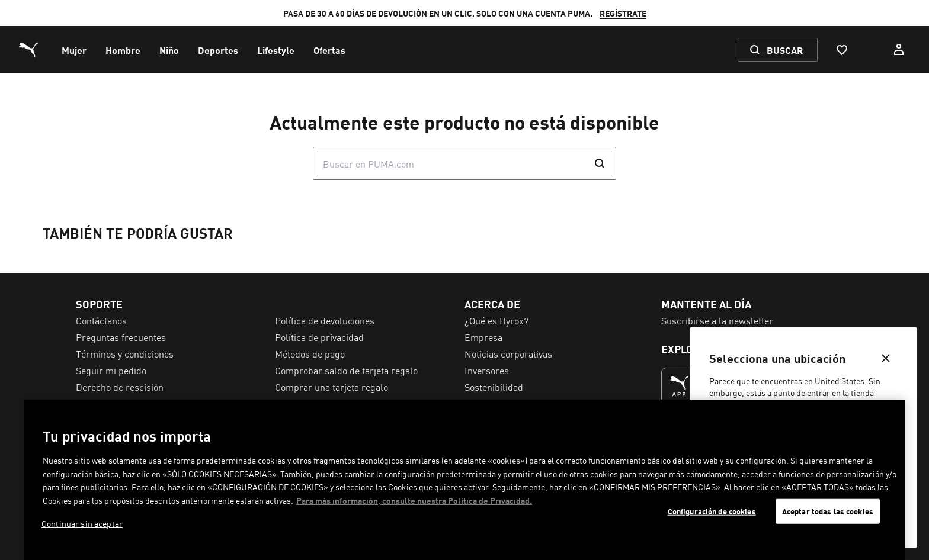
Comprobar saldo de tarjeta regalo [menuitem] (346, 370)
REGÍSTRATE (623, 13)
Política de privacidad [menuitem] (319, 337)
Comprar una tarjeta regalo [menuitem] (331, 387)
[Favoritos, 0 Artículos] (841, 50)
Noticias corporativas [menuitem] (508, 353)
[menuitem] (74, 50)
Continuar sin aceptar (82, 523)
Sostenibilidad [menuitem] (494, 387)
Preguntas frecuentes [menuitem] (121, 337)
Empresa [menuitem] (483, 337)
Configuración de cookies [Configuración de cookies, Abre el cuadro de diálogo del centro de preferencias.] (712, 511)
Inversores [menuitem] (487, 370)
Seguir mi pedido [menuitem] (111, 370)
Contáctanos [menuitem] (101, 320)
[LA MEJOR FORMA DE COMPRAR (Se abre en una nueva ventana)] (680, 386)
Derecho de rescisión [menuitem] (120, 387)
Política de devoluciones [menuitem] (325, 320)
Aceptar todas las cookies (828, 511)
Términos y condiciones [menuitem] (125, 353)
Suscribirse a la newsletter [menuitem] (717, 320)
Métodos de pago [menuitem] (310, 353)
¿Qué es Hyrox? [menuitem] (496, 320)
